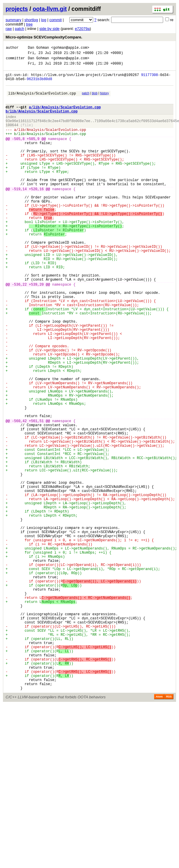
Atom (159, 829)
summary (13, 20)
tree (29, 24)
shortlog (31, 20)
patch (20, 29)
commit (56, 20)
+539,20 (36, 330)
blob (95, 99)
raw (9, 29)
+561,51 (36, 496)
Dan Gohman (39, 48)
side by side (50, 29)
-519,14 (19, 214)
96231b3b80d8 (39, 84)
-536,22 (19, 330)
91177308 (150, 79)
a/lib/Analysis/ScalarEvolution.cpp (65, 116)
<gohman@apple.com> (70, 48)
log (44, 20)
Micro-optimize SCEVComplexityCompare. (44, 37)
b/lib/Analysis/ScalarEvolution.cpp (42, 121)
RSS (169, 829)
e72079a (82, 29)
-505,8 (18, 154)
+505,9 (33, 154)
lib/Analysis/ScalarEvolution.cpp (42, 100)
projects (17, 9)
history (104, 99)
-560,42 (19, 496)
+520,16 (36, 214)
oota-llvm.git (50, 9)
